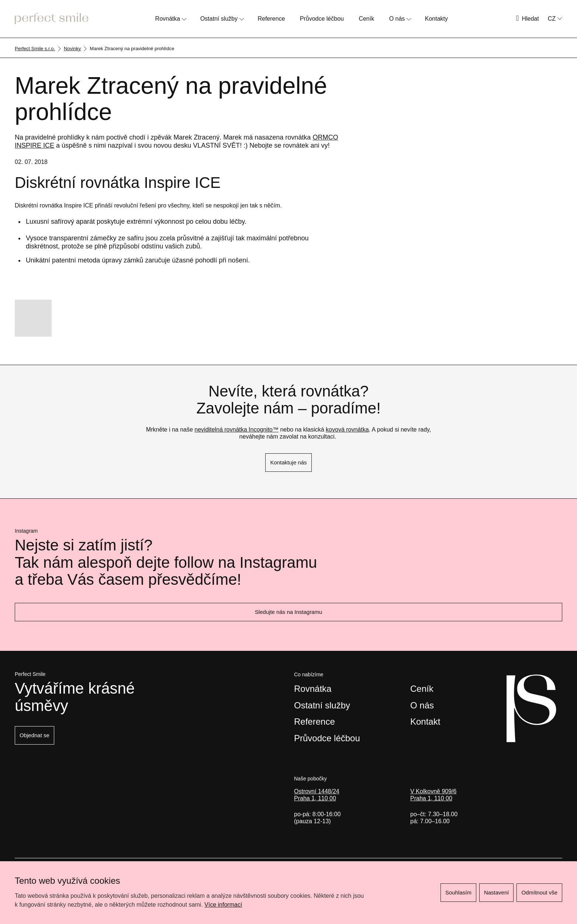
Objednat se (34, 735)
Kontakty (436, 19)
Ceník (366, 19)
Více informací (223, 905)
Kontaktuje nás (288, 462)
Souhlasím (458, 892)
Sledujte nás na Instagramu (289, 612)
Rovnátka (168, 19)
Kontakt (425, 722)
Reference (271, 19)
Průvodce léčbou (322, 19)
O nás (397, 19)
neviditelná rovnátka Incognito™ (236, 430)
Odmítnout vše (539, 892)
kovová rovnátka (347, 430)
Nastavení (497, 892)
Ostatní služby (219, 19)
